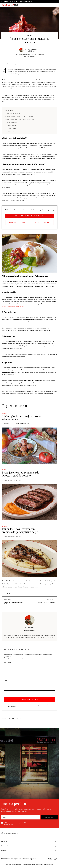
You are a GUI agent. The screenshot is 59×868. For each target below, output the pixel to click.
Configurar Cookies (17, 223)
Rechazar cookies (42, 223)
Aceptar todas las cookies (29, 216)
